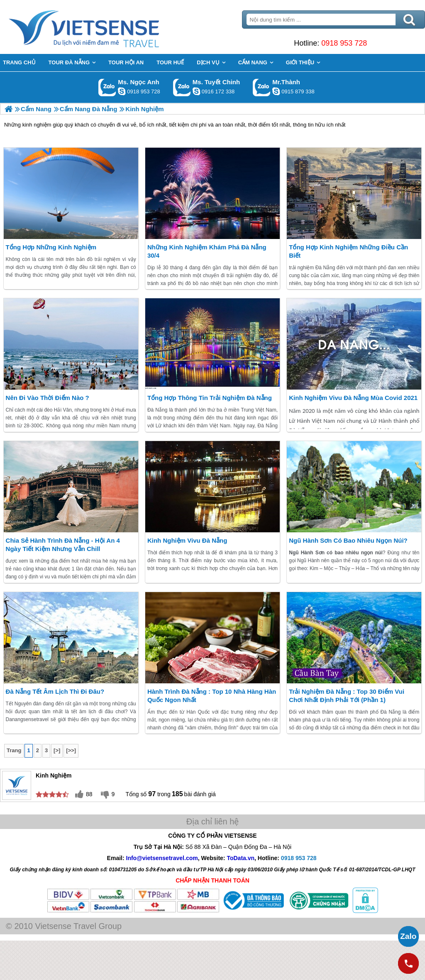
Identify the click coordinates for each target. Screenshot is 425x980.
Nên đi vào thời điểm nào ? (48, 398)
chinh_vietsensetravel (196, 91)
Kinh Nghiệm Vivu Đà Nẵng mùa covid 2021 (353, 398)
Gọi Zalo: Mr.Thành (262, 87)
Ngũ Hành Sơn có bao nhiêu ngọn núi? (348, 540)
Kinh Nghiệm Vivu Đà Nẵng (187, 540)
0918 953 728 (344, 43)
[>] (57, 750)
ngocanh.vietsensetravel (122, 91)
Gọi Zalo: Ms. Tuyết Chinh (182, 87)
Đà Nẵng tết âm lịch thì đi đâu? (55, 691)
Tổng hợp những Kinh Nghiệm (51, 247)
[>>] (71, 750)
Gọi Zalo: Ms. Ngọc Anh (107, 87)
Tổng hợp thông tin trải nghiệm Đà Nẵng (210, 398)
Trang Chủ (105, 27)
